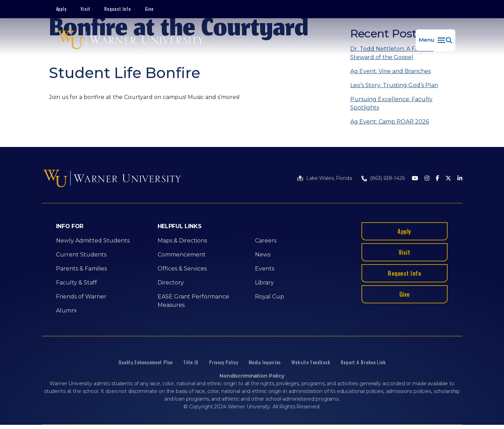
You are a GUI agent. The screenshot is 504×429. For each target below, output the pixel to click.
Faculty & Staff (77, 283)
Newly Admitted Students (93, 241)
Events (265, 269)
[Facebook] (437, 179)
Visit (85, 9)
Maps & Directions (182, 241)
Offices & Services (182, 269)
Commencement (182, 255)
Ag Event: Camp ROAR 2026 (390, 122)
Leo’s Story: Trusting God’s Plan (394, 85)
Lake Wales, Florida (329, 178)
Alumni (66, 311)
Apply (61, 9)
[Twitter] (448, 179)
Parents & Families (81, 269)
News (263, 255)
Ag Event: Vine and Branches (391, 71)
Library (264, 283)
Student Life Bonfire (125, 73)
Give (149, 9)
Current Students (81, 255)
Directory (171, 283)
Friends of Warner (81, 297)
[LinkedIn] (460, 179)
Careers (266, 241)
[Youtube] (415, 179)
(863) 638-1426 (387, 178)
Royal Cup (270, 297)
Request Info (118, 9)
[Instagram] (427, 179)
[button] (436, 40)
